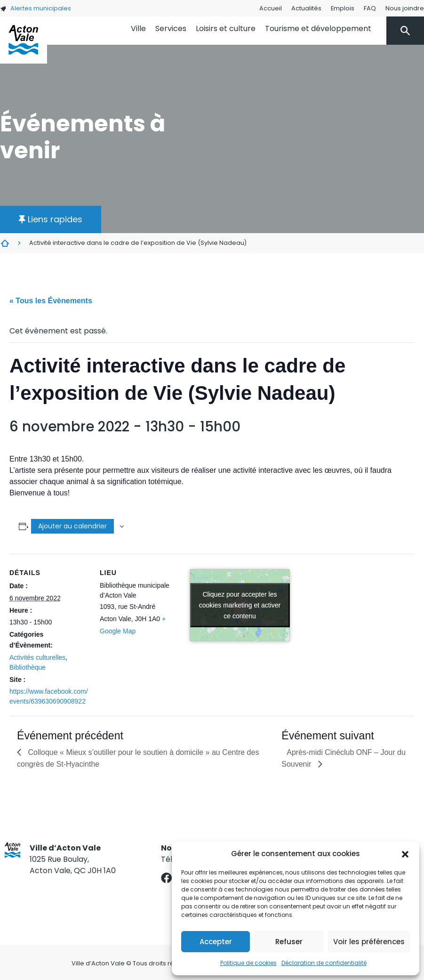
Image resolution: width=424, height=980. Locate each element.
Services (171, 28)
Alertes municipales (36, 8)
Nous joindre (405, 8)
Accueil (271, 8)
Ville (138, 28)
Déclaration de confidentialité (324, 963)
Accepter (216, 942)
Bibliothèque (28, 667)
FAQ (370, 8)
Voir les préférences (369, 942)
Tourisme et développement (318, 28)
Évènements (5, 243)
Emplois (343, 8)
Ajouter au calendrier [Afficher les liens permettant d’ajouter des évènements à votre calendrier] (72, 526)
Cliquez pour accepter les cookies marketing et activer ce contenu (240, 605)
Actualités (306, 8)
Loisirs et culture (226, 28)
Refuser (289, 942)
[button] (405, 854)
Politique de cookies (248, 963)
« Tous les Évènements (51, 301)
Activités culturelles (37, 657)
